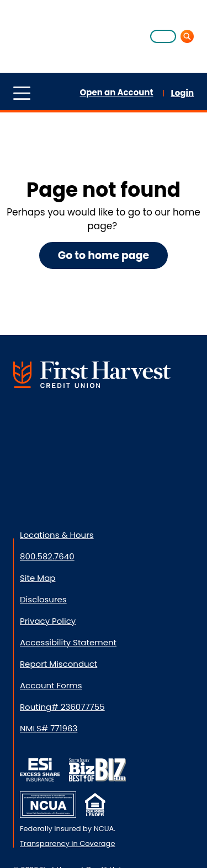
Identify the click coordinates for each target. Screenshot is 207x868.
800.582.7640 (47, 556)
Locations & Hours (57, 535)
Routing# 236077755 (62, 707)
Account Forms (51, 685)
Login (182, 93)
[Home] (41, 36)
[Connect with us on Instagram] (124, 422)
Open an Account (117, 92)
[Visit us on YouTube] (169, 422)
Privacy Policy (48, 621)
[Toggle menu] (22, 93)
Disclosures (43, 599)
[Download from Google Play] (102, 482)
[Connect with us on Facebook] (34, 422)
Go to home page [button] (104, 255)
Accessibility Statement (68, 642)
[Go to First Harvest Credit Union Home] (92, 374)
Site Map (38, 578)
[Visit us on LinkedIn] (79, 422)
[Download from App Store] (42, 482)
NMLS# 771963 (49, 728)
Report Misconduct (59, 664)
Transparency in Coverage (67, 843)
